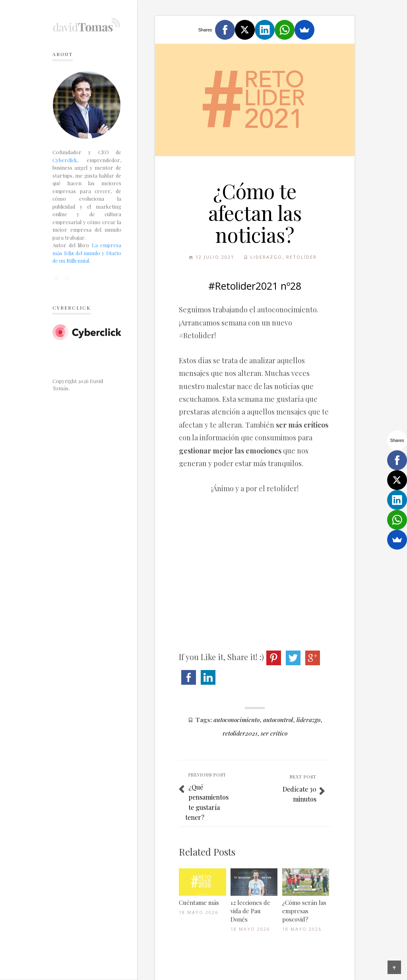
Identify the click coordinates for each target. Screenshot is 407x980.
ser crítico (274, 733)
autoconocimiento (236, 720)
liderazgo (308, 720)
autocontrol (278, 720)
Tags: (204, 720)
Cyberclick (65, 160)
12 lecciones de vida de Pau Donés (250, 911)
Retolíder (301, 257)
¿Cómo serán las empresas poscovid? (304, 911)
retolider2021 (240, 733)
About (63, 54)
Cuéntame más (199, 903)
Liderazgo (266, 257)
